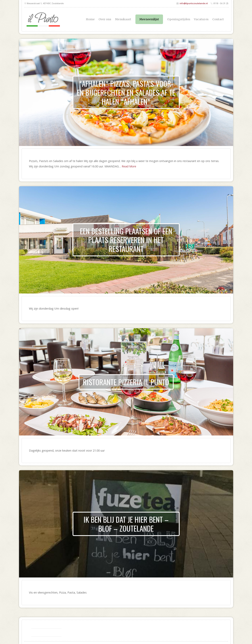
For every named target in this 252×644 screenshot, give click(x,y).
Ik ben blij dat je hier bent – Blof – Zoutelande (126, 524)
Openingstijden (179, 19)
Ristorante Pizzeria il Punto (126, 382)
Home (90, 19)
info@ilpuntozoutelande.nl (194, 3)
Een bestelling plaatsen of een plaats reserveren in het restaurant (126, 240)
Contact (218, 19)
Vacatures (201, 19)
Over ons (105, 19)
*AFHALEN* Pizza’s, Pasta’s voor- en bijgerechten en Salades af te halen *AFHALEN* (126, 92)
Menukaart (123, 19)
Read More (129, 166)
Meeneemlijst (149, 19)
